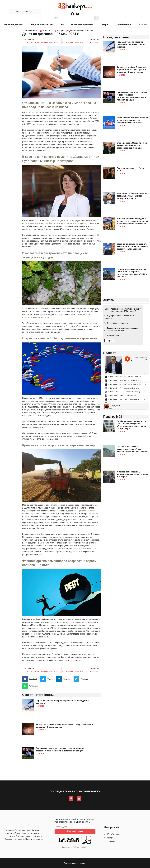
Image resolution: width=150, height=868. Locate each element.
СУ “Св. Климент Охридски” (46, 404)
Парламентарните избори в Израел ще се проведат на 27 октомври (131, 44)
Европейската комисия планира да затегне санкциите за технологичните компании (132, 120)
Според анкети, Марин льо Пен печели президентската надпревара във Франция (132, 145)
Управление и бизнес (82, 24)
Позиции (142, 24)
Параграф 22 (113, 417)
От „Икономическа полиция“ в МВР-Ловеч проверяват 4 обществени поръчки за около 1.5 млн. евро (132, 425)
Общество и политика (42, 24)
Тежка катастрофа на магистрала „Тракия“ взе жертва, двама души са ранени (132, 449)
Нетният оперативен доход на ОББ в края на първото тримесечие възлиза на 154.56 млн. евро (132, 273)
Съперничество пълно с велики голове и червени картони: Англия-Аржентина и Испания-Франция (60, 749)
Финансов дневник (13, 24)
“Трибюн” (37, 634)
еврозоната (29, 416)
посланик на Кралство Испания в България (70, 112)
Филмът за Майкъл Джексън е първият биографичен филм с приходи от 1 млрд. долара (132, 70)
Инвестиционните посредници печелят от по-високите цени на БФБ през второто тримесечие (132, 221)
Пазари (104, 24)
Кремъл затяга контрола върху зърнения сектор (58, 445)
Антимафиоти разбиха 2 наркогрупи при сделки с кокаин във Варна (132, 474)
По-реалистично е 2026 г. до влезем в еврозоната (59, 338)
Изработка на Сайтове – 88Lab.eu (75, 847)
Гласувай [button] (109, 341)
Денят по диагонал (77, 31)
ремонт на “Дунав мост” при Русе (65, 221)
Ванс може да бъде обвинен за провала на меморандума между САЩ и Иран (132, 196)
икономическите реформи (72, 622)
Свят (62, 24)
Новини (90, 31)
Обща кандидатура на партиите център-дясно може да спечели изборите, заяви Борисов (132, 246)
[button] (31, 679)
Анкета (109, 300)
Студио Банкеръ (123, 24)
